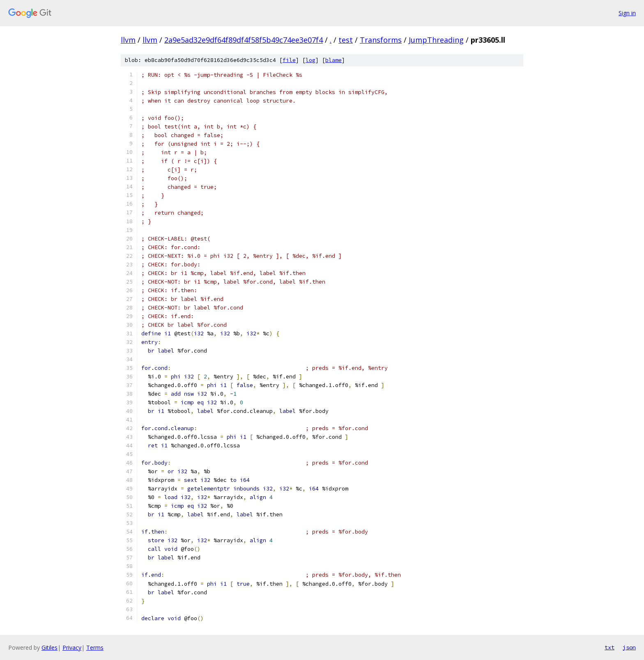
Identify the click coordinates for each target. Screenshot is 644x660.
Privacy (72, 647)
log (310, 60)
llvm (128, 40)
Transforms (381, 40)
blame (333, 60)
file (289, 60)
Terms (95, 647)
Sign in (627, 13)
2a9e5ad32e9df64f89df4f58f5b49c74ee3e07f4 (244, 40)
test (346, 40)
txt (609, 647)
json (629, 647)
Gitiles (49, 647)
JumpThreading (436, 40)
